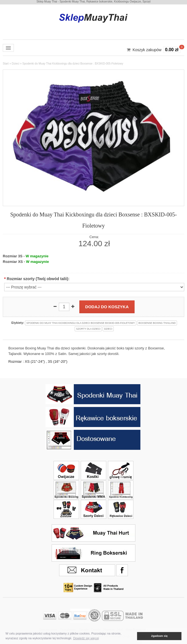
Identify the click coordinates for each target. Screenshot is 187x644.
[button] (133, 636)
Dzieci (15, 64)
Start (6, 64)
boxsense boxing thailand (157, 323)
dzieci (108, 329)
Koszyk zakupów (147, 50)
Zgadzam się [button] (159, 636)
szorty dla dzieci (88, 329)
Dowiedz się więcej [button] (86, 638)
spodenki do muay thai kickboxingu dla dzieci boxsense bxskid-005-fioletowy (81, 323)
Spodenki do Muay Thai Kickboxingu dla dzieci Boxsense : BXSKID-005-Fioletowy (73, 64)
